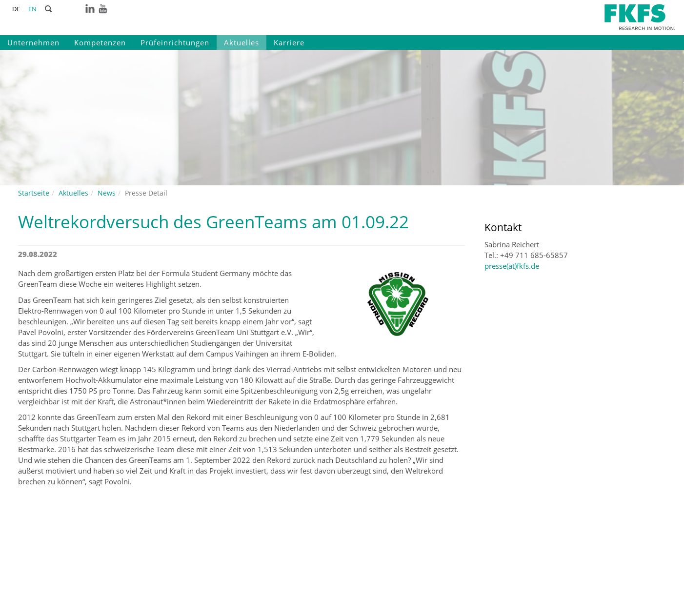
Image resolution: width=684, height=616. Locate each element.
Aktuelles (241, 42)
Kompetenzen (100, 42)
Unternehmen (33, 42)
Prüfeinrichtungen (175, 42)
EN (32, 9)
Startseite (34, 193)
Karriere (289, 42)
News (107, 193)
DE (16, 9)
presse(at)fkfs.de (512, 266)
